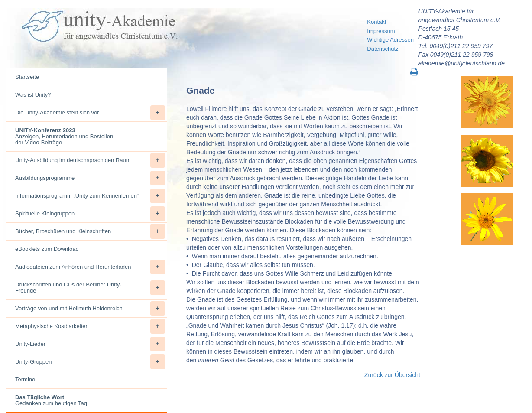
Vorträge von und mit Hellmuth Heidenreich (90, 309)
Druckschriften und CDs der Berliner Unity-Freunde (90, 288)
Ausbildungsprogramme (90, 178)
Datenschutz (383, 49)
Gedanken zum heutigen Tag (51, 400)
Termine (25, 379)
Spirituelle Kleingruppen (90, 214)
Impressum (381, 31)
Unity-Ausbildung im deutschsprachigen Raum (90, 160)
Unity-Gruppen (90, 362)
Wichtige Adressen (390, 40)
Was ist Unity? (33, 95)
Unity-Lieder (90, 344)
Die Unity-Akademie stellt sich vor (90, 113)
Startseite (27, 77)
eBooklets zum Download (47, 249)
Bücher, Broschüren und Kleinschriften (90, 231)
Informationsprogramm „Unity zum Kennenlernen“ (90, 196)
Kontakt (376, 22)
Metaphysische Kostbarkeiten (90, 326)
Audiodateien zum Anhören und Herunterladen (90, 267)
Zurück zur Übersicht (392, 375)
